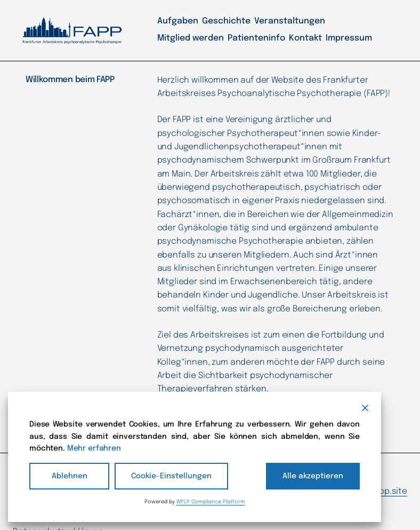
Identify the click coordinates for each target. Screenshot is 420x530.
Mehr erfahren (260, 448)
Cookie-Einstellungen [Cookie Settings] (164, 476)
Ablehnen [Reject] (69, 476)
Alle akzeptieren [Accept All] (319, 476)
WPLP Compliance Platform (208, 501)
